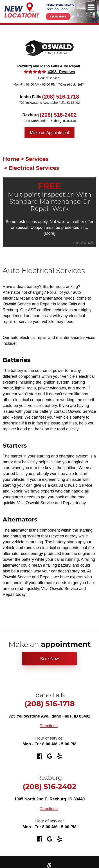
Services (37, 159)
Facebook (40, 756)
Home (11, 159)
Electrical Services (34, 168)
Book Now (49, 659)
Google (49, 756)
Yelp (59, 756)
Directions (49, 726)
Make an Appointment (49, 133)
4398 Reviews (61, 72)
